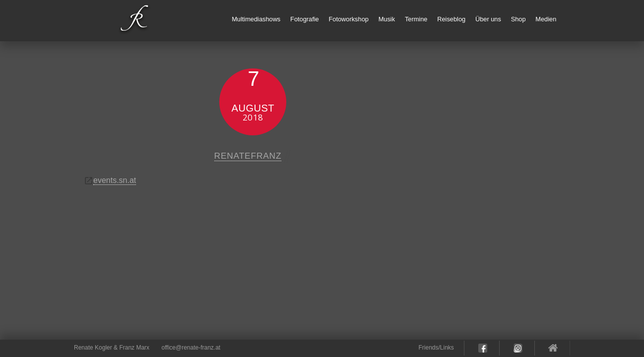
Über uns (488, 19)
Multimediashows (256, 19)
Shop (518, 19)
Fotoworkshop (349, 19)
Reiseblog (451, 19)
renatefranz (248, 156)
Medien (546, 19)
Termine (416, 19)
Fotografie (305, 19)
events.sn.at (115, 180)
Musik (387, 19)
